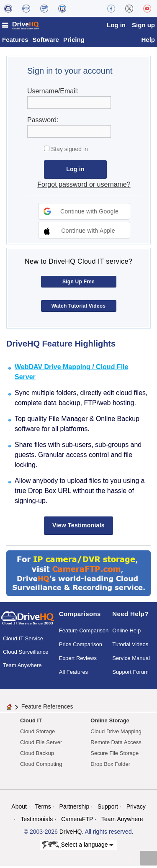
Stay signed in (69, 151)
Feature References (47, 709)
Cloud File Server (41, 744)
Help (148, 42)
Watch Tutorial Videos (79, 308)
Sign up (143, 25)
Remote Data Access (116, 744)
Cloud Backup (37, 755)
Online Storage (110, 723)
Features (15, 42)
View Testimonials (78, 527)
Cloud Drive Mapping (116, 733)
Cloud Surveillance (26, 654)
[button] (84, 213)
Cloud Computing (41, 766)
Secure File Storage (115, 755)
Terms (43, 809)
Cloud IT (31, 723)
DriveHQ (71, 834)
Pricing (74, 42)
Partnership (75, 809)
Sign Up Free (78, 284)
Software (46, 42)
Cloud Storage (37, 733)
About (19, 809)
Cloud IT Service (23, 641)
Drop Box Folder (110, 766)
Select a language (78, 847)
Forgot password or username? (84, 186)
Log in (116, 25)
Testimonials (37, 821)
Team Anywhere (22, 667)
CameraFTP (77, 821)
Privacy (136, 809)
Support (108, 809)
